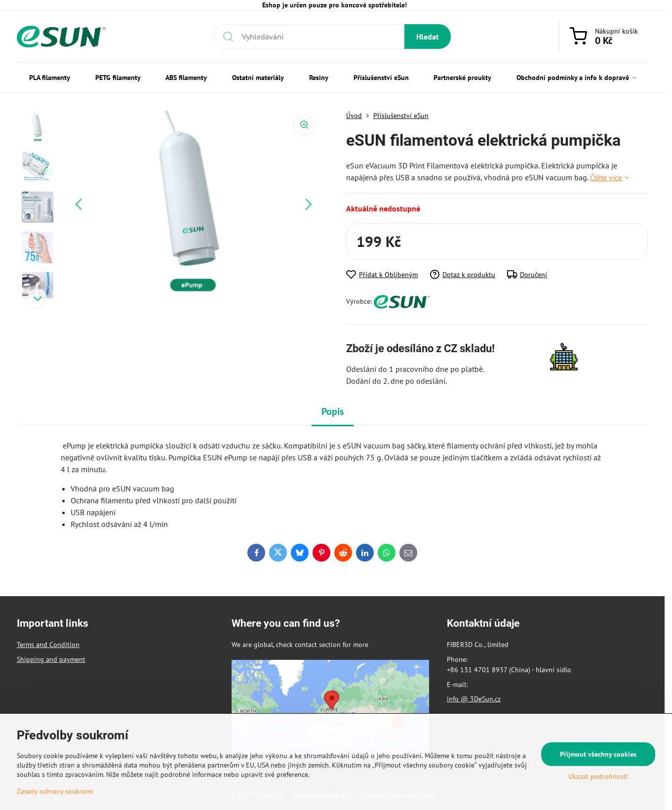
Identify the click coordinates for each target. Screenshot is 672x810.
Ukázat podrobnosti (598, 776)
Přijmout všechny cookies (598, 754)
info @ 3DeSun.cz (474, 699)
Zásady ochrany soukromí (55, 791)
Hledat (428, 37)
